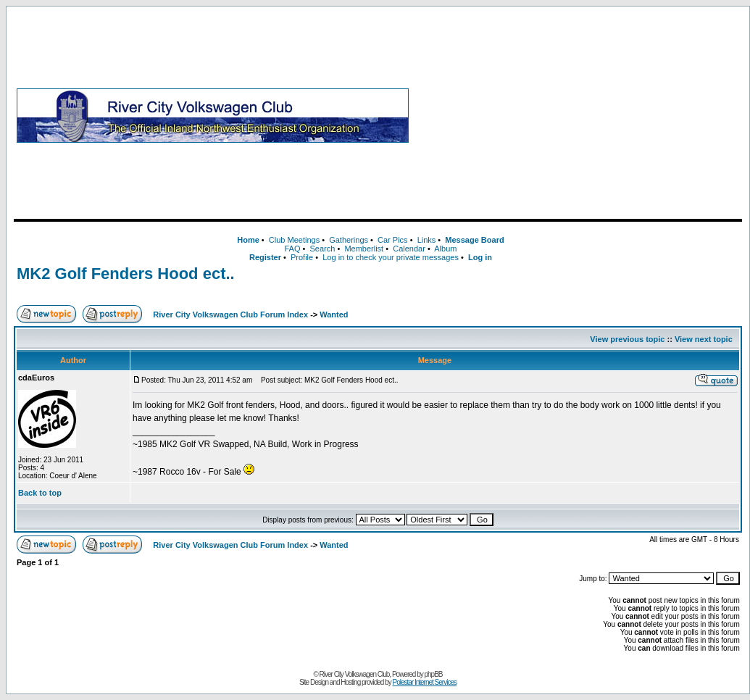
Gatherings (349, 240)
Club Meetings (294, 240)
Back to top (40, 493)
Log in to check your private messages (391, 257)
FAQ (292, 249)
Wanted (334, 314)
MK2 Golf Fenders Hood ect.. (126, 274)
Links (427, 240)
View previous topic (627, 339)
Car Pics (393, 240)
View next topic (704, 339)
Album (445, 249)
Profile (302, 257)
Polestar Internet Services (424, 682)
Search (322, 249)
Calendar (409, 249)
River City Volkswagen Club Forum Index (230, 314)
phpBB (434, 674)
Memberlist (364, 249)
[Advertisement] (578, 115)
